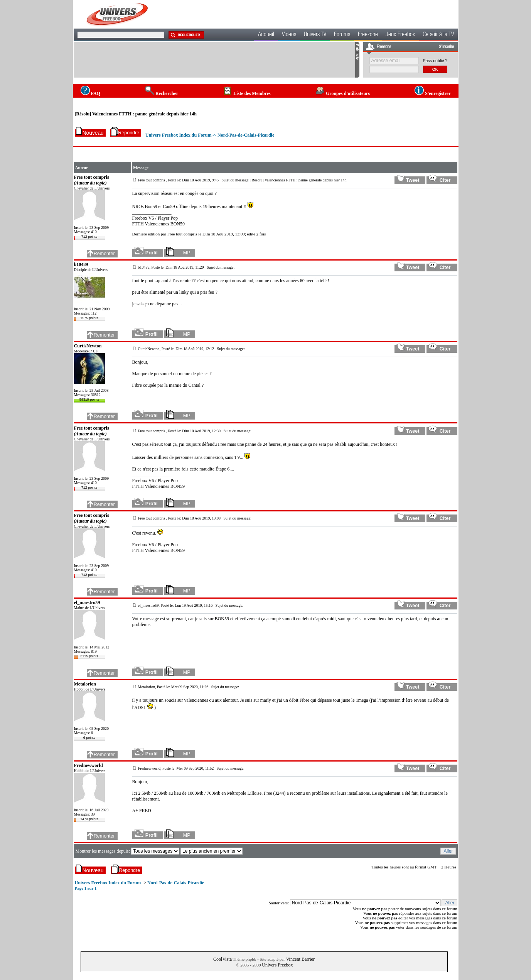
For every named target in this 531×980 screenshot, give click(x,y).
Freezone (368, 35)
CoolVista (223, 959)
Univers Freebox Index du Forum (179, 135)
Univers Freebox (277, 965)
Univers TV (315, 35)
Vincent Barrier (300, 959)
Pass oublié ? (435, 61)
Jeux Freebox (400, 35)
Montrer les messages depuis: (103, 851)
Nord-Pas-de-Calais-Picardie (246, 135)
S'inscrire (446, 47)
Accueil (266, 35)
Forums (342, 35)
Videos (289, 35)
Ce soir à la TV (438, 35)
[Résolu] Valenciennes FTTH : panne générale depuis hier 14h (136, 114)
